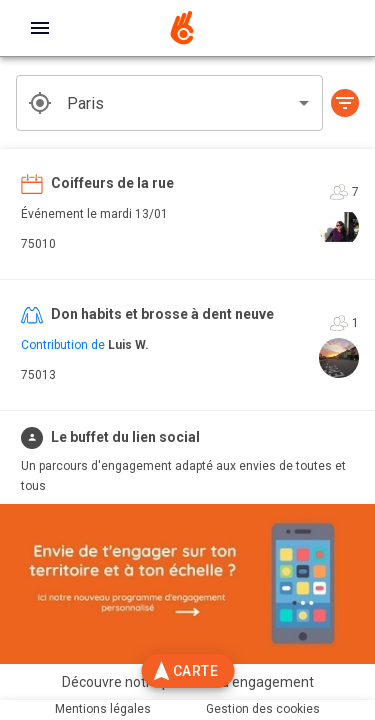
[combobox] (169, 103)
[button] (345, 103)
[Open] (304, 103)
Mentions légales (103, 709)
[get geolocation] (40, 103)
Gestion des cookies (263, 709)
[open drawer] (40, 28)
